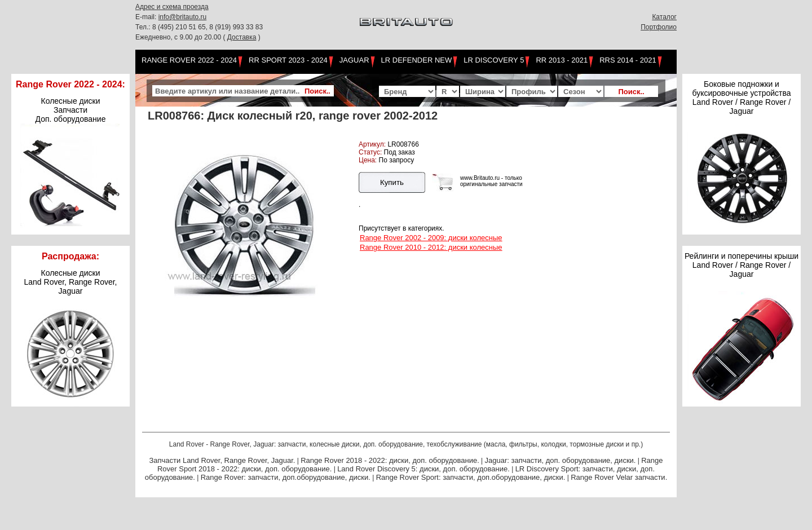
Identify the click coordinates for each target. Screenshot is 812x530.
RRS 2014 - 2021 (628, 60)
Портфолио (659, 27)
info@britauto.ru (183, 17)
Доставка (242, 37)
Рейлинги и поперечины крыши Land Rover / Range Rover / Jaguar (742, 265)
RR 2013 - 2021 (562, 60)
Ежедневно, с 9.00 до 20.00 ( (181, 37)
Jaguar (354, 60)
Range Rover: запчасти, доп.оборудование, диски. (286, 477)
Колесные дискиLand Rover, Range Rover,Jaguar (71, 282)
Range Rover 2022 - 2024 (189, 60)
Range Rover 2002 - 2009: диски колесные (431, 238)
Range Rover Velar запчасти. (619, 477)
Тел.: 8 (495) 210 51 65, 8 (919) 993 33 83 (199, 27)
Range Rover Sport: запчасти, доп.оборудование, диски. (471, 477)
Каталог (664, 17)
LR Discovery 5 (494, 60)
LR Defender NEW (417, 60)
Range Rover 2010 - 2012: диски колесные (431, 247)
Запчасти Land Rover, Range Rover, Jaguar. (222, 460)
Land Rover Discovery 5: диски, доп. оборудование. (423, 469)
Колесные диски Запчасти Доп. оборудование (71, 110)
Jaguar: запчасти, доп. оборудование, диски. (561, 460)
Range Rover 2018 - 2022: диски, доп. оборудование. (390, 460)
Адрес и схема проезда (172, 7)
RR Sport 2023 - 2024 (288, 60)
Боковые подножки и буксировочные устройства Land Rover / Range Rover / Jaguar (741, 98)
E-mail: (147, 17)
